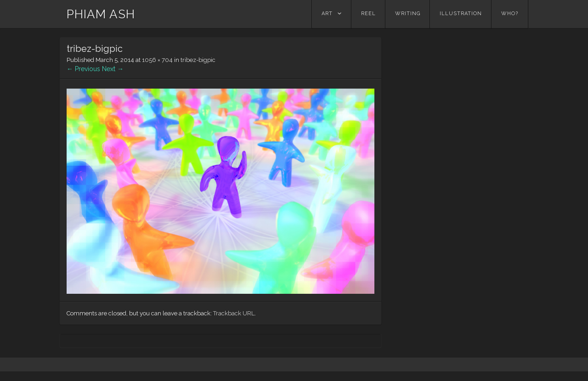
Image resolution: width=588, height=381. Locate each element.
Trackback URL (234, 313)
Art (327, 14)
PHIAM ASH (101, 14)
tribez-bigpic (198, 60)
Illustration (461, 14)
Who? (510, 14)
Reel (368, 14)
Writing (408, 14)
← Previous (83, 69)
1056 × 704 (157, 60)
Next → (113, 69)
